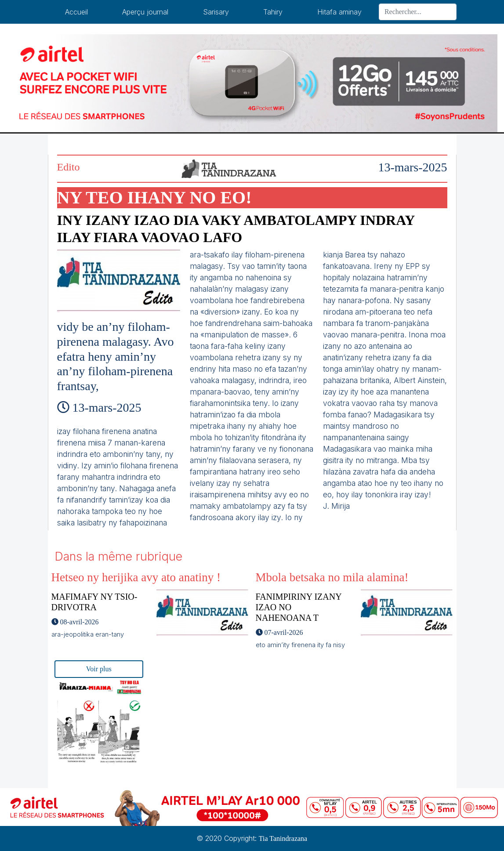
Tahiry (273, 12)
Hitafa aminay (339, 12)
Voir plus (99, 669)
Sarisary (216, 12)
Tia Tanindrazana (283, 838)
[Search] (418, 12)
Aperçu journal (145, 12)
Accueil (76, 12)
